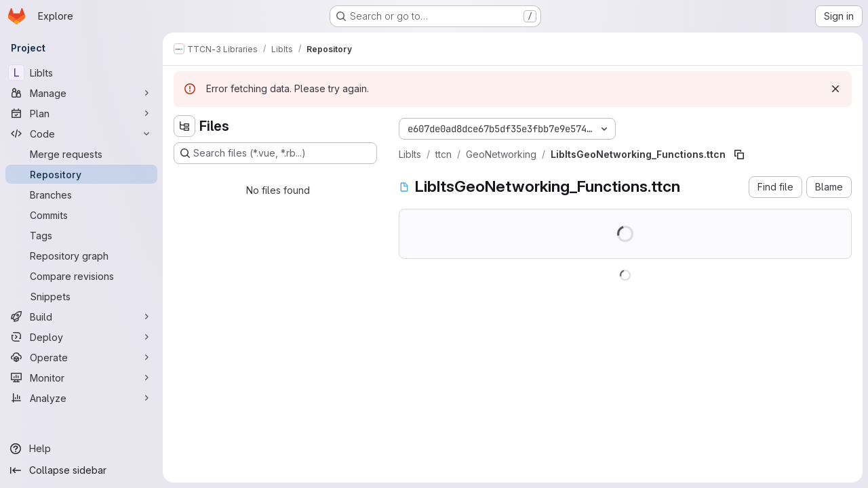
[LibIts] (81, 73)
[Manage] (81, 93)
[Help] (81, 449)
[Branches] (81, 195)
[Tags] (81, 235)
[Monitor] (81, 378)
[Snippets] (81, 296)
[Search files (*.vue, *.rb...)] (275, 153)
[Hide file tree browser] (184, 126)
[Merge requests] (81, 154)
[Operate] (81, 357)
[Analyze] (81, 398)
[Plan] (81, 113)
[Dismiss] (835, 89)
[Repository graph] (81, 256)
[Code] (81, 134)
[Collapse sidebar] (81, 470)
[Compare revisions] (81, 276)
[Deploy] (81, 337)
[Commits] (81, 215)
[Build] (81, 317)
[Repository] (81, 174)
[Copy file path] (739, 155)
